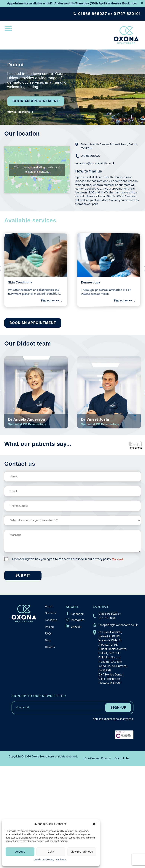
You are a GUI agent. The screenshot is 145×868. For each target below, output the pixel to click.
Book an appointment (36, 101)
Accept (20, 852)
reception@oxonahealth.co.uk (95, 163)
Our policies (122, 795)
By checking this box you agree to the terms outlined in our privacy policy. (68, 597)
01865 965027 (93, 14)
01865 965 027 (90, 156)
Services (50, 651)
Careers (50, 685)
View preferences (82, 852)
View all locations (19, 112)
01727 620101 (127, 14)
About (49, 644)
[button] (94, 824)
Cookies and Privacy (44, 860)
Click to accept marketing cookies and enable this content (37, 195)
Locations (51, 657)
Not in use (61, 860)
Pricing (49, 664)
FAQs (48, 671)
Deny (51, 852)
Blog (48, 678)
